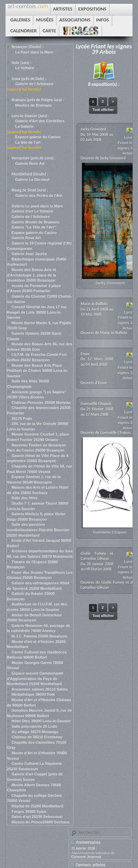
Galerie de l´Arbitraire (31, 217)
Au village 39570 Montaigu (35, 732)
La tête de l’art (28, 142)
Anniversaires (88, 842)
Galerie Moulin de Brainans (36, 222)
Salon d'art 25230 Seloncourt (37, 817)
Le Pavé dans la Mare (34, 52)
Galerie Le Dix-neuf (32, 179)
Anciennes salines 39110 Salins (40, 689)
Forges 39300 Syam (29, 811)
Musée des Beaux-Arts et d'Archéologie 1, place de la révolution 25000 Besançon (31, 275)
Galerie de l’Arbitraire (34, 84)
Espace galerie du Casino (38, 137)
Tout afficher (103, 110)
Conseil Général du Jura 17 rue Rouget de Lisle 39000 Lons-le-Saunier (37, 312)
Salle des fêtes (24, 498)
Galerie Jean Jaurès (29, 254)
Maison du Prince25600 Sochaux (41, 822)
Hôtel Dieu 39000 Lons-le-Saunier (41, 721)
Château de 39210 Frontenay (37, 737)
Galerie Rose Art (30, 163)
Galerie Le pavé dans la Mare (37, 206)
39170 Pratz (22, 419)
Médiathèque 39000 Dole (33, 694)
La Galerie (24, 126)
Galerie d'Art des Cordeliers (40, 121)
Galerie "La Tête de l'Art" (34, 227)
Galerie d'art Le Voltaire (32, 211)
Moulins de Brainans (34, 105)
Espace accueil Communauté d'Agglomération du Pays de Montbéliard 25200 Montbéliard (35, 678)
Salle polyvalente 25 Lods (34, 726)
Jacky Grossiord (110, 283)
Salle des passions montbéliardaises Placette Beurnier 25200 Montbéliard (38, 530)
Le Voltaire (25, 68)
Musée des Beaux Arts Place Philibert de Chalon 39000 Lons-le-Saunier (37, 371)
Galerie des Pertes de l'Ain (39, 195)
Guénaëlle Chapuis (110, 532)
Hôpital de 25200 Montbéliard (37, 806)
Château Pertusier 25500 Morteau (41, 403)
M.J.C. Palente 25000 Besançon (39, 636)
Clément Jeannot (86, 857)
